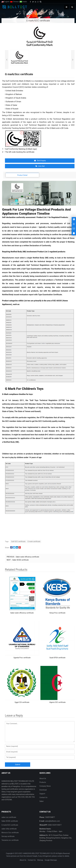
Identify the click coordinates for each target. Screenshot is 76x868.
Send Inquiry (40, 161)
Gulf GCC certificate (18, 541)
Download (43, 790)
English (5, 2)
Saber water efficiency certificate (27, 557)
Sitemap (40, 860)
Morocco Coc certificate (10, 833)
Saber (42, 801)
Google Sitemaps (51, 860)
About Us (43, 778)
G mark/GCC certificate (10, 825)
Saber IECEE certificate (20, 560)
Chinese (14, 2)
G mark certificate (34, 541)
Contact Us (43, 797)
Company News (45, 786)
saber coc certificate (9, 817)
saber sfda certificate (9, 829)
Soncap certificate (8, 836)
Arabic (23, 2)
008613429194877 (55, 825)
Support (42, 794)
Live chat (40, 166)
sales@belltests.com (52, 821)
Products (43, 782)
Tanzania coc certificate (10, 840)
